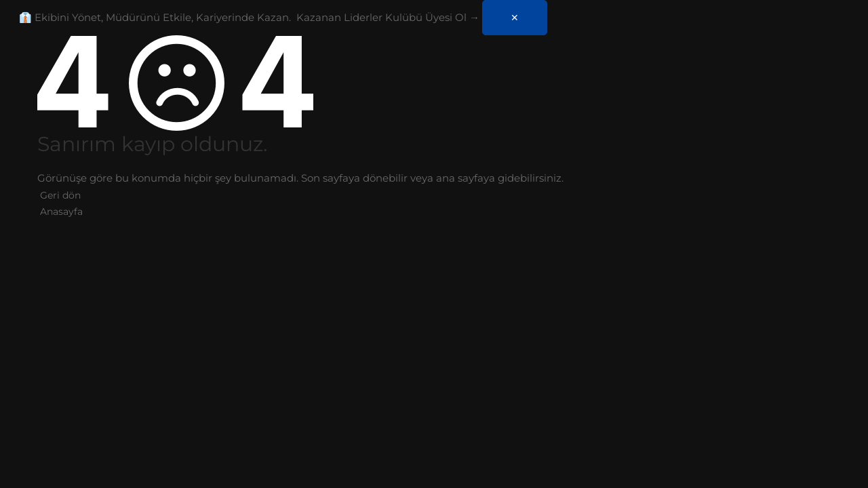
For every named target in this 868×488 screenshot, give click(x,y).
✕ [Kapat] (515, 18)
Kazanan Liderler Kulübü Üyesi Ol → (388, 17)
